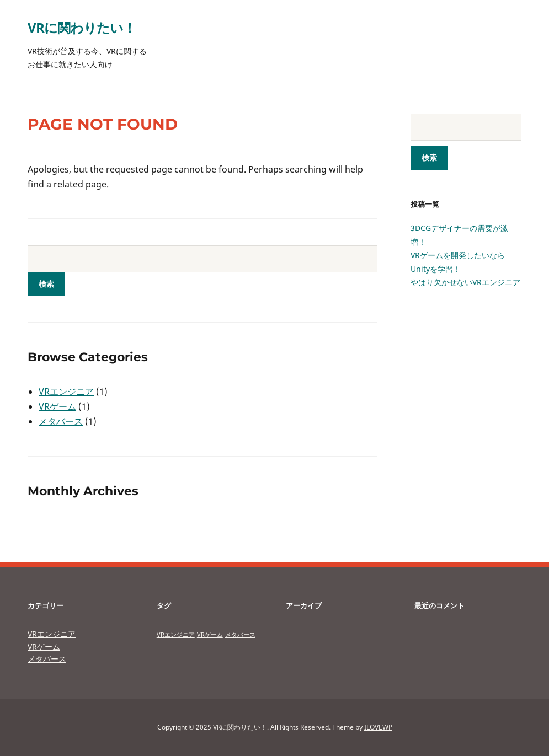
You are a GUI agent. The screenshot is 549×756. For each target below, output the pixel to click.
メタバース (61, 421)
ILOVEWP (378, 727)
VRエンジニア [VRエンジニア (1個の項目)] (176, 635)
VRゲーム (57, 406)
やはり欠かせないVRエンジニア (465, 282)
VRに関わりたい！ (82, 27)
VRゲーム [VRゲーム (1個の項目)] (210, 635)
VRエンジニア (66, 392)
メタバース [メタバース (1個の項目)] (240, 635)
